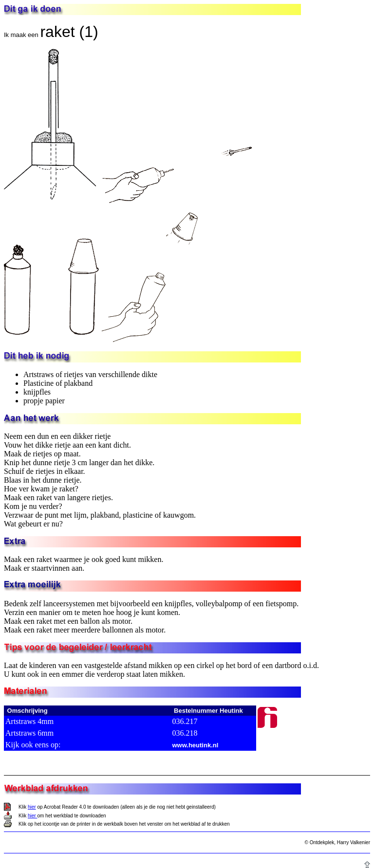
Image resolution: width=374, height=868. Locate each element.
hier (32, 807)
